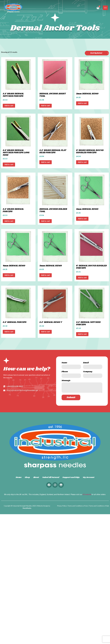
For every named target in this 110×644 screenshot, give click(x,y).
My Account (89, 477)
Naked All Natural (51, 477)
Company (88, 372)
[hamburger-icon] (105, 8)
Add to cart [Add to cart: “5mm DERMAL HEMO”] (82, 219)
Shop (27, 477)
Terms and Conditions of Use (78, 506)
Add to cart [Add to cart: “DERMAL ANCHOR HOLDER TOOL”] (46, 221)
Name (64, 363)
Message (66, 381)
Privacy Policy (62, 506)
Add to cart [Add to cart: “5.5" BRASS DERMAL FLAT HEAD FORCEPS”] (46, 162)
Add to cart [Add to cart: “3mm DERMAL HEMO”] (46, 275)
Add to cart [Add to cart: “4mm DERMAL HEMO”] (9, 275)
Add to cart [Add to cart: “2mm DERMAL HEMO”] (82, 103)
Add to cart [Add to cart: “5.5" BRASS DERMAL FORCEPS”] (9, 221)
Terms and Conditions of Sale (99, 506)
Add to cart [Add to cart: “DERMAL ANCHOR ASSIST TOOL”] (46, 106)
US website (87, 494)
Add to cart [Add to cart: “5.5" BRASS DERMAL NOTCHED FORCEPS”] (9, 106)
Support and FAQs (71, 477)
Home (19, 477)
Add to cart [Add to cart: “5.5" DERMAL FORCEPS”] (9, 332)
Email (86, 363)
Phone (65, 372)
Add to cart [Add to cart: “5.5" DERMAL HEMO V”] (46, 332)
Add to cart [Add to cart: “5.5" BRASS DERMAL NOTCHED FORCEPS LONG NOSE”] (9, 164)
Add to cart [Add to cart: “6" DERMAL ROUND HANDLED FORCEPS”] (82, 278)
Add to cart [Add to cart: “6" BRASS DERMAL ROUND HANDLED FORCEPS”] (82, 162)
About (36, 477)
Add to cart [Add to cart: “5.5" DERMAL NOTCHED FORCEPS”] (82, 334)
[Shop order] (97, 53)
